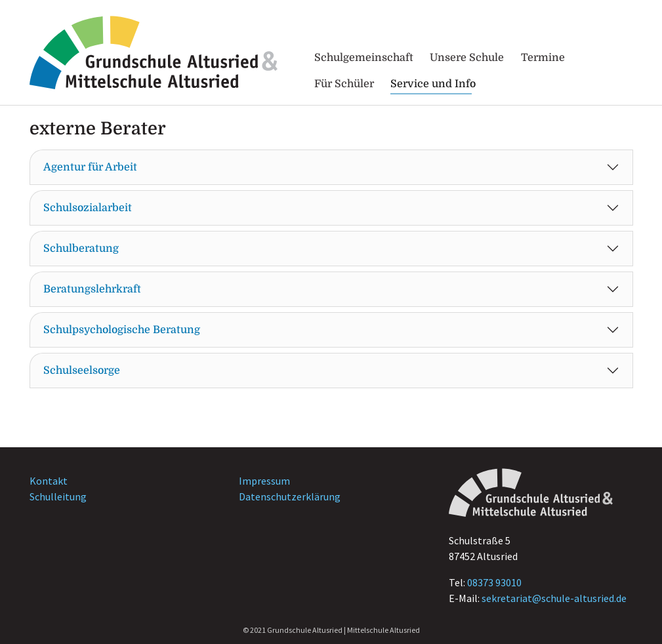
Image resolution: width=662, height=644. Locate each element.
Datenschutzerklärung (290, 496)
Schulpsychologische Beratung (122, 330)
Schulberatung (81, 249)
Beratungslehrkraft (92, 289)
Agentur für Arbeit (90, 167)
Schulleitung (58, 496)
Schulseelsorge (82, 371)
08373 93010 (494, 582)
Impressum (264, 481)
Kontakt (49, 481)
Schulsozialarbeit (88, 208)
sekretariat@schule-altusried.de (554, 598)
